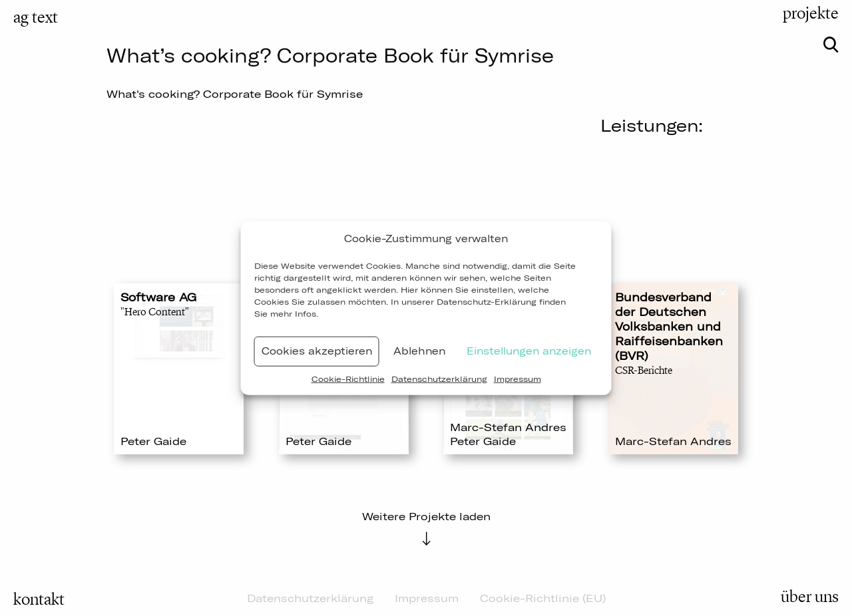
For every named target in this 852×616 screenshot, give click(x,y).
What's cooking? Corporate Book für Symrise (235, 94)
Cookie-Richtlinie (348, 378)
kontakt (39, 599)
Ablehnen (419, 351)
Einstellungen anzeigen (529, 351)
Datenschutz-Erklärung (487, 301)
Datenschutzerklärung (439, 378)
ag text (36, 17)
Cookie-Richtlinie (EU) (543, 598)
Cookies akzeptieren (317, 351)
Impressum (518, 378)
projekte (811, 13)
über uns (810, 597)
